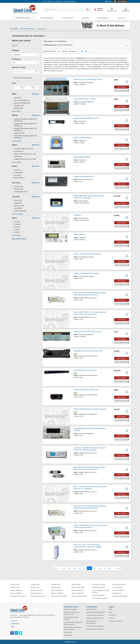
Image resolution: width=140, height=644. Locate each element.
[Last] (118, 568)
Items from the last (50, 51)
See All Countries (18, 214)
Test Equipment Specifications (91, 622)
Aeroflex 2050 (56, 584)
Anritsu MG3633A (118, 590)
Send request (122, 87)
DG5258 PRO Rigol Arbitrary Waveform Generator (90, 409)
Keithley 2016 (117, 593)
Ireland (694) (17, 208)
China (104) (17, 200)
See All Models (17, 141)
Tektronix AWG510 (78, 593)
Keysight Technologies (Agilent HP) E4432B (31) (24, 129)
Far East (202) (18, 189)
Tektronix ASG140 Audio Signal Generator (87, 254)
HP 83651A (77, 215)
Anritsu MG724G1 (57, 590)
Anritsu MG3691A (77, 590)
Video (108, 1)
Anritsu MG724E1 (37, 590)
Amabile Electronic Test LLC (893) (24, 159)
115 (84, 568)
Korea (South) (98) (19, 211)
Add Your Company (70, 609)
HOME (16, 29)
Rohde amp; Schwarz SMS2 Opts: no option (88, 79)
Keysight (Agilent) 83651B (82, 157)
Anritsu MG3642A (37, 593)
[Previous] (60, 568)
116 (89, 568)
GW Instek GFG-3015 (38, 596)
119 (105, 568)
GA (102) (16, 227)
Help (110, 612)
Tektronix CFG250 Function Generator (86, 273)
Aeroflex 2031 (35, 587)
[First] (55, 568)
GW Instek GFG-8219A (100, 598)
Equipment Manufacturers (95, 618)
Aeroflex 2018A (117, 587)
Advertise (85, 18)
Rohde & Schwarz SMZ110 (82, 138)
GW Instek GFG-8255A (59, 596)
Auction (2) (17, 170)
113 (74, 568)
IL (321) (15, 230)
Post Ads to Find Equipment (95, 626)
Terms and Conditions (116, 621)
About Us (14, 621)
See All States (16, 235)
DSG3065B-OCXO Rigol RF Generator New (88, 351)
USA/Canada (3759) (20, 192)
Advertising (68, 635)
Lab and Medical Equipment (95, 612)
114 (79, 568)
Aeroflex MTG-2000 (78, 587)
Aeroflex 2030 (15, 587)
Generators (42, 29)
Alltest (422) (17, 156)
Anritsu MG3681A (16, 590)
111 (64, 568)
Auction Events (68, 18)
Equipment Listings (23, 18)
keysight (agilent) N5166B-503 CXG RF (86, 118)
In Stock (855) (18, 173)
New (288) (16, 175)
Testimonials (15, 624)
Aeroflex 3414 (35, 584)
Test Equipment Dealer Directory (71, 618)
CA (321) (16, 222)
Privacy (111, 618)
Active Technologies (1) (21, 100)
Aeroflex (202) (18, 108)
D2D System (68, 632)
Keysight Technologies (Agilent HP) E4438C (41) (24, 125)
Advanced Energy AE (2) (21, 103)
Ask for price (122, 126)
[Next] (114, 568)
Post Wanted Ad (103, 18)
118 (100, 568)
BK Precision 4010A (99, 584)
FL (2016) (16, 224)
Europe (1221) (18, 186)
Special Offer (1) (18, 178)
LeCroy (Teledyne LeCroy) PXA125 (101, 591)
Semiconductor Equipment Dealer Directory (73, 628)
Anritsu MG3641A (16, 593)
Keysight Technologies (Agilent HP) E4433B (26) (24, 137)
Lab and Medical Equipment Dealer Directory (73, 623)
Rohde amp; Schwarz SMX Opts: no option (88, 331)
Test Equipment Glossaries (95, 629)
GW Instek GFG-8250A (79, 596)
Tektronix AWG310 (57, 593)
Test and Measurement (28, 29)
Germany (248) (18, 206)
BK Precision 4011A (119, 584)
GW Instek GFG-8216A (120, 596)
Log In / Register (122, 1)
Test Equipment (91, 609)
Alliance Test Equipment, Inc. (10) (24, 154)
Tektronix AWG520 (98, 595)
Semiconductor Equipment (95, 615)
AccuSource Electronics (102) (23, 149)
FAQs (111, 609)
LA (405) (16, 232)
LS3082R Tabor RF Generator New (85, 370)
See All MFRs (16, 111)
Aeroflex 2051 (76, 584)
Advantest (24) (18, 106)
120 (110, 568)
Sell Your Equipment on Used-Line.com (72, 613)
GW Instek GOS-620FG (18, 596)
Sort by (65, 51)
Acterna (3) (17, 98)
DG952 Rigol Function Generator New (86, 390)
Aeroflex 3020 (15, 584)
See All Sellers (17, 162)
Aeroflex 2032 (56, 587)
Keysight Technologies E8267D (84, 176)
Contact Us (122, 18)
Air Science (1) (18, 151)
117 (95, 568)
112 (69, 568)
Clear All (15, 46)
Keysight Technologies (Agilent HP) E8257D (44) (24, 120)
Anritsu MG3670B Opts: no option (85, 99)
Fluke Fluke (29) (18, 133)
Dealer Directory (47, 18)
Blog (12, 627)
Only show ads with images (22, 78)
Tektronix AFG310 (79, 235)
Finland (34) (17, 203)
